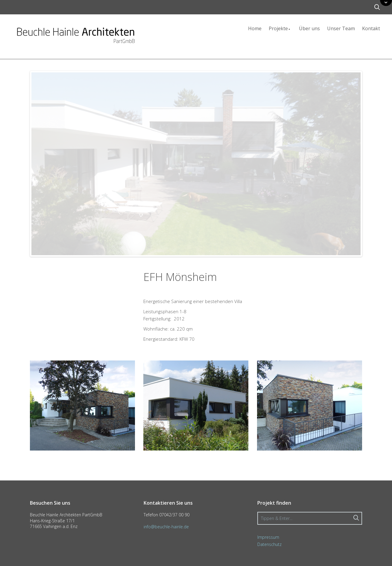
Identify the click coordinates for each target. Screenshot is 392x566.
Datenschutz (269, 544)
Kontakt (371, 28)
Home (255, 28)
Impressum (268, 537)
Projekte (280, 28)
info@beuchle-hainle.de (166, 527)
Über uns (309, 28)
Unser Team (341, 28)
